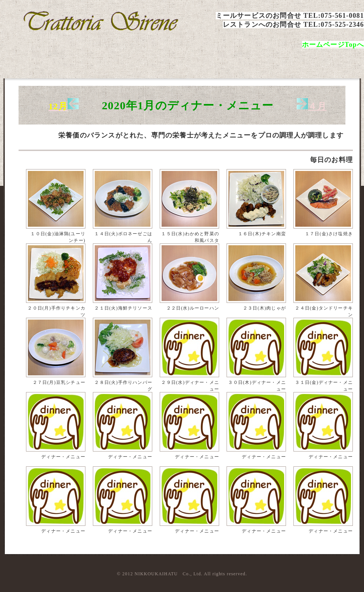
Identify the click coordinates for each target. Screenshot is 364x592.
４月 (317, 106)
